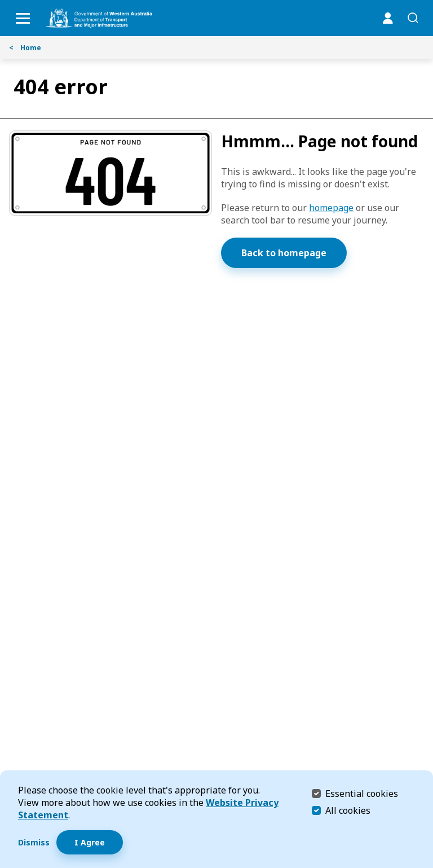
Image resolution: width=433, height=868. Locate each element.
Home (25, 48)
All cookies (348, 810)
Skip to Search (3, 3)
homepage (331, 208)
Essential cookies (362, 793)
